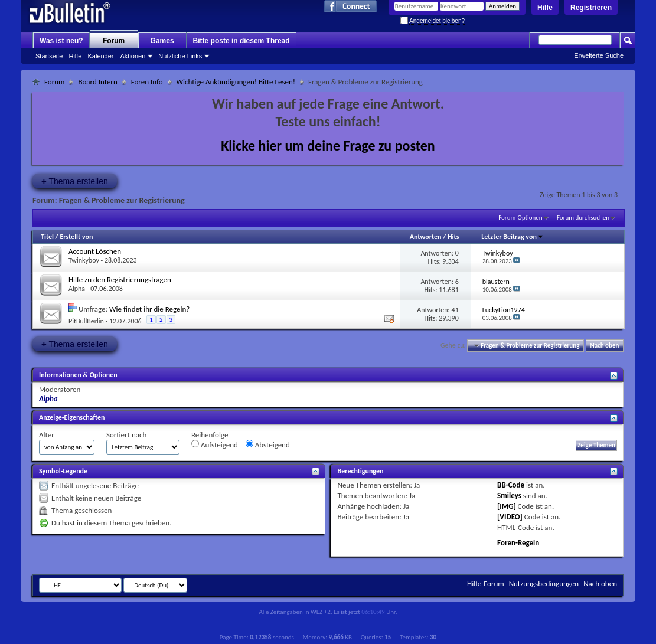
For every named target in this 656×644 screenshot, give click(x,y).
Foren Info (147, 82)
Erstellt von (76, 237)
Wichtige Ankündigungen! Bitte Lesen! (236, 82)
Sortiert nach (126, 435)
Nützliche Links (180, 56)
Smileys (509, 496)
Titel (47, 237)
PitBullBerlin (86, 321)
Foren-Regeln (518, 543)
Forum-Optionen (520, 218)
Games (162, 41)
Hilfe (545, 8)
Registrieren (591, 8)
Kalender (100, 56)
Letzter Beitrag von (513, 237)
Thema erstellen (75, 181)
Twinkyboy (84, 260)
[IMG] (507, 506)
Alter (47, 435)
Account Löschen (95, 251)
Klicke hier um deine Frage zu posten (328, 146)
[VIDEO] (510, 517)
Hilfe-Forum (486, 583)
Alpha (77, 289)
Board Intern (97, 82)
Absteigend (268, 444)
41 (455, 310)
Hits (453, 237)
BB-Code (511, 485)
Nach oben (604, 346)
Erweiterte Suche (599, 55)
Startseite (49, 56)
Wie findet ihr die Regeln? (149, 309)
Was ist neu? (61, 41)
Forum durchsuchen (583, 218)
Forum (114, 41)
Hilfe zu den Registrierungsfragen (120, 279)
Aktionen (133, 56)
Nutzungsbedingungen (544, 583)
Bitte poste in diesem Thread (241, 41)
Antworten (426, 237)
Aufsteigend (215, 444)
